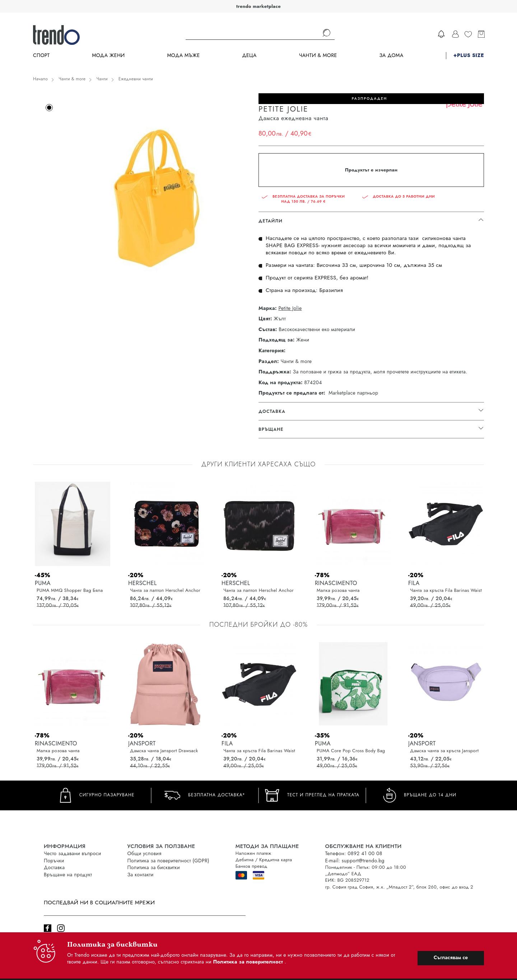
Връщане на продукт (68, 875)
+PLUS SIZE (469, 55)
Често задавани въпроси (73, 853)
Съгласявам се (451, 957)
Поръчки (54, 861)
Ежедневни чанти (136, 79)
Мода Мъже (184, 55)
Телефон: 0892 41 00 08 (354, 853)
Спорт (41, 55)
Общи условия (145, 853)
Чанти (102, 79)
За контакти (141, 875)
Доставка (54, 867)
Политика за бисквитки (154, 867)
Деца (249, 55)
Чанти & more (318, 55)
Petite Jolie (290, 308)
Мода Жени (108, 55)
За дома (391, 55)
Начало (40, 79)
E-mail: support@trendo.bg (355, 861)
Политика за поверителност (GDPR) (168, 861)
